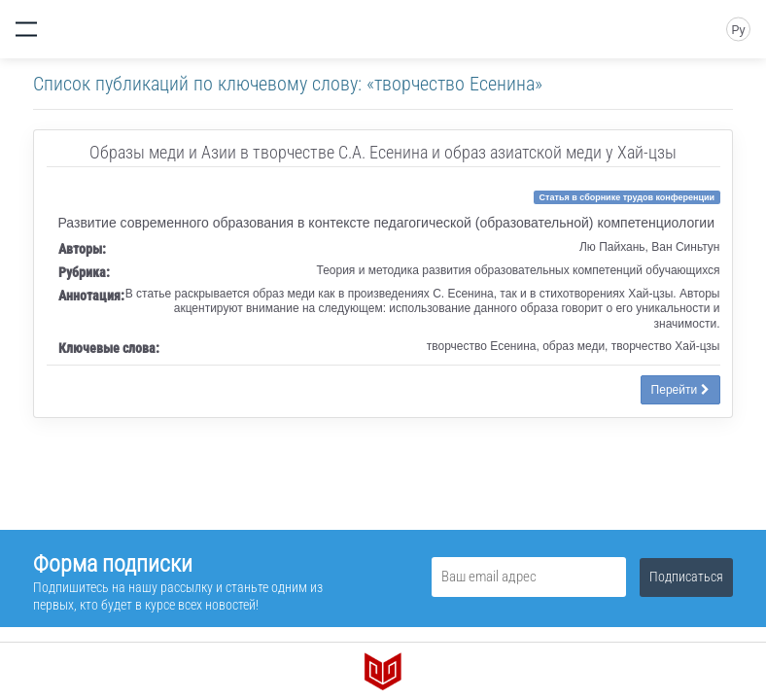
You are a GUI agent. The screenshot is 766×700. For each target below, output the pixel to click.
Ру (738, 30)
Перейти (680, 390)
